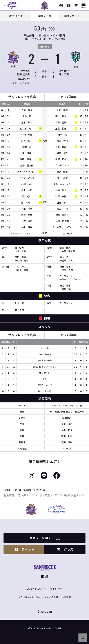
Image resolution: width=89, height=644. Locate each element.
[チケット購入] (69, 5)
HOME (7, 490)
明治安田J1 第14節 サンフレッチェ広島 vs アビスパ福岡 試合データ (44, 495)
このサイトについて (36, 589)
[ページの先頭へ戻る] (83, 638)
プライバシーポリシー (29, 597)
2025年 (41, 490)
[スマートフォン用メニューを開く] (84, 6)
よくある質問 (51, 597)
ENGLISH (45, 611)
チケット (24, 549)
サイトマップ (57, 589)
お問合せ (67, 597)
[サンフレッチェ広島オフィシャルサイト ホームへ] (45, 572)
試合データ (45, 16)
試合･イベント (17, 16)
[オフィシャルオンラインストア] (76, 5)
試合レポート (72, 16)
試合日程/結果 (23, 490)
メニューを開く (44, 538)
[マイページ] (61, 5)
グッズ (65, 549)
